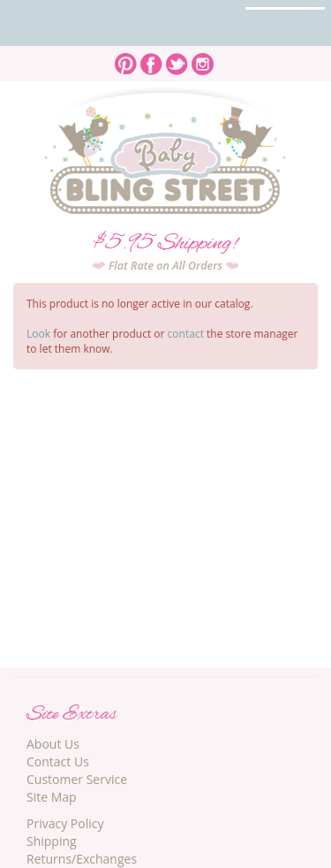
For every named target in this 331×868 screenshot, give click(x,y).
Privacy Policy (65, 823)
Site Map (52, 797)
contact (186, 334)
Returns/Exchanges (82, 859)
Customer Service (77, 779)
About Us (53, 744)
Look (38, 334)
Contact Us (58, 761)
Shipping (52, 841)
